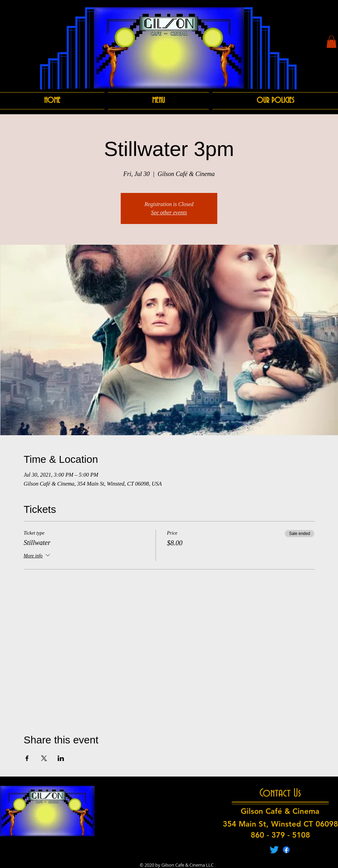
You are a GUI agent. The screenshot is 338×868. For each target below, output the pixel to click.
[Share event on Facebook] (27, 758)
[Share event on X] (44, 758)
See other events (169, 212)
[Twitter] (274, 850)
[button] (331, 42)
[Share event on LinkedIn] (61, 758)
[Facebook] (286, 850)
